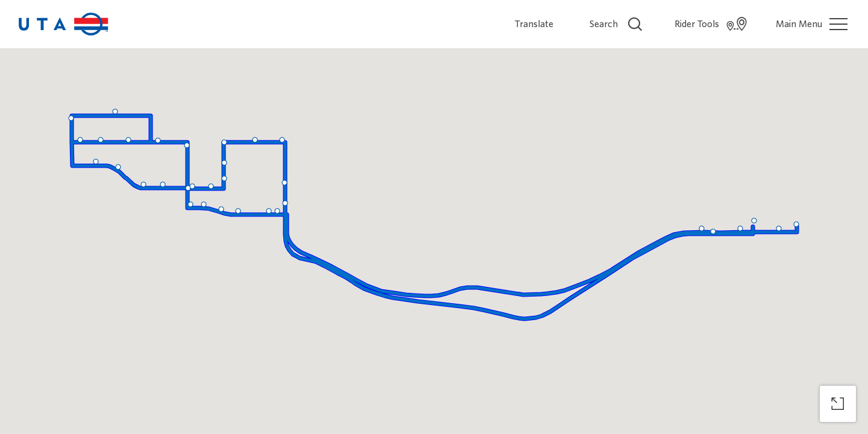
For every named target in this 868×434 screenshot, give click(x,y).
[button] (277, 211)
